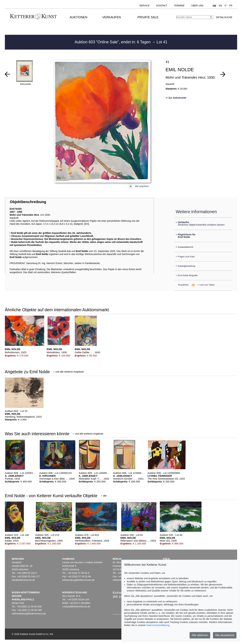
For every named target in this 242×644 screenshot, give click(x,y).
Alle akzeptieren (225, 635)
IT (226, 6)
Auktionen (79, 17)
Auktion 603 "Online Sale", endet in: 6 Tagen (113, 42)
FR (231, 6)
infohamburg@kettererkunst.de (78, 580)
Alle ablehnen (200, 635)
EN (220, 6)
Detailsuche (224, 17)
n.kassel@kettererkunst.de (76, 607)
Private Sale (148, 17)
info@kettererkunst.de (23, 580)
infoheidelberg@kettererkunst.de (29, 614)
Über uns (197, 6)
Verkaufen (112, 17)
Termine (179, 6)
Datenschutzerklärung (158, 625)
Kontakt (162, 6)
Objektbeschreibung (28, 202)
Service (144, 6)
